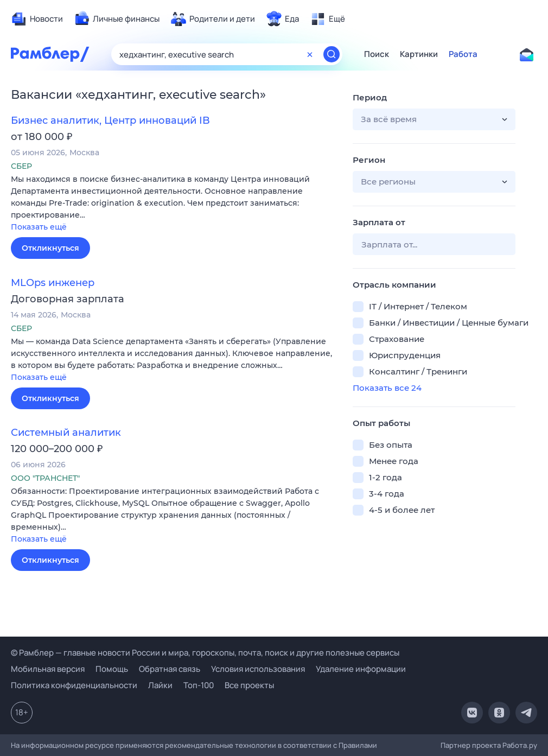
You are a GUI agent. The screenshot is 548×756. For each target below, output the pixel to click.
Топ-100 (199, 685)
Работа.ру (520, 745)
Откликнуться (50, 248)
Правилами (358, 745)
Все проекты (249, 685)
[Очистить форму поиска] (310, 54)
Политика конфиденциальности (74, 685)
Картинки (419, 54)
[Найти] (332, 54)
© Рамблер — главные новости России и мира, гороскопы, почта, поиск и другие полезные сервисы (205, 653)
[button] (174, 204)
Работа (463, 54)
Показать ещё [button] (39, 227)
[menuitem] (37, 19)
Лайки (160, 685)
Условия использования (258, 669)
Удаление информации (361, 669)
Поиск (377, 54)
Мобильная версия (48, 669)
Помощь (112, 669)
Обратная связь (170, 669)
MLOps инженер (53, 283)
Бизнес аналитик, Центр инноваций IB (110, 120)
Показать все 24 (387, 388)
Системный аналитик (66, 433)
